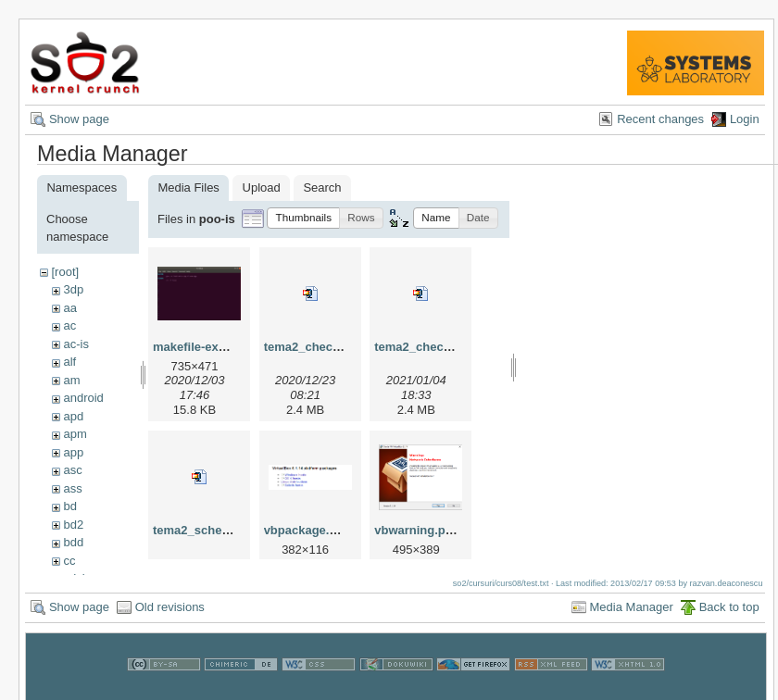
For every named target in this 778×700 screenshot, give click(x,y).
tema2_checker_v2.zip (327, 347)
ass (72, 488)
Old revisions (170, 616)
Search (322, 187)
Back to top (729, 616)
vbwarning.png (417, 530)
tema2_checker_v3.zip (438, 347)
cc (69, 561)
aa (69, 308)
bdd (73, 542)
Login (745, 119)
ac (69, 325)
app (73, 452)
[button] (303, 218)
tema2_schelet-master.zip (226, 530)
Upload (262, 187)
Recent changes (660, 119)
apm (75, 434)
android (83, 398)
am (71, 380)
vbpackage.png (308, 530)
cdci (74, 578)
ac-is (75, 344)
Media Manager (632, 616)
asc (72, 470)
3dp (73, 289)
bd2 (73, 525)
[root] (65, 272)
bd (69, 506)
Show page (79, 119)
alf (69, 362)
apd (73, 416)
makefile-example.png (216, 347)
